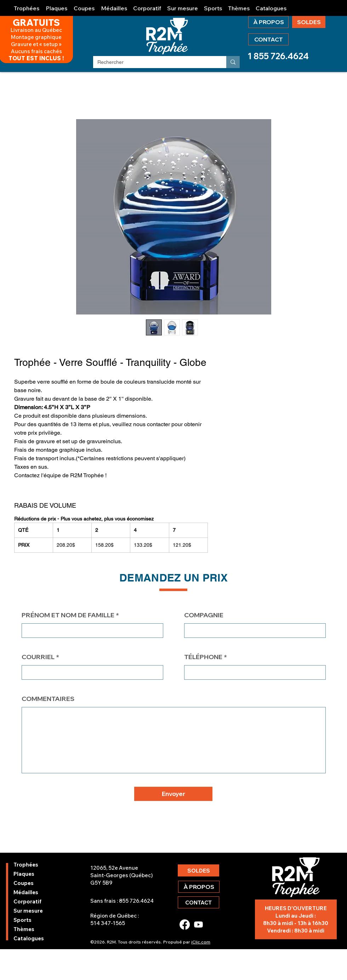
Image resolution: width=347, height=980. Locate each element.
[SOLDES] (309, 22)
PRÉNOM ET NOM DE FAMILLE (68, 615)
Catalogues (29, 938)
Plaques (24, 874)
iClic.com (201, 942)
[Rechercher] (154, 62)
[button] (27, 5)
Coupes (24, 883)
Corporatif (27, 901)
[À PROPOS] (268, 22)
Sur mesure (28, 911)
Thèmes (24, 929)
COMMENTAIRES (48, 699)
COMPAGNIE (204, 615)
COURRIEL (38, 657)
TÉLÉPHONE (203, 657)
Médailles (26, 892)
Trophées (26, 865)
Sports (22, 920)
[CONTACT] (268, 39)
